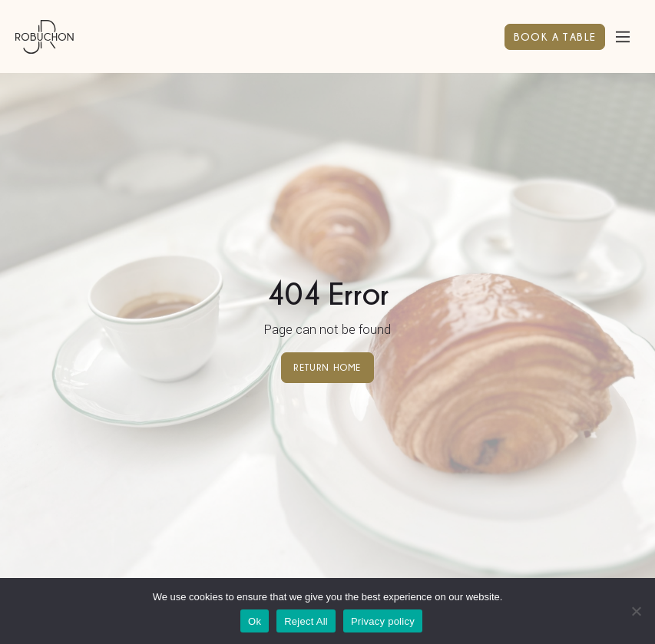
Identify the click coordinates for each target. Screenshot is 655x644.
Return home (327, 367)
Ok (255, 621)
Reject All (306, 621)
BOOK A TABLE (555, 36)
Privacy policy (383, 621)
